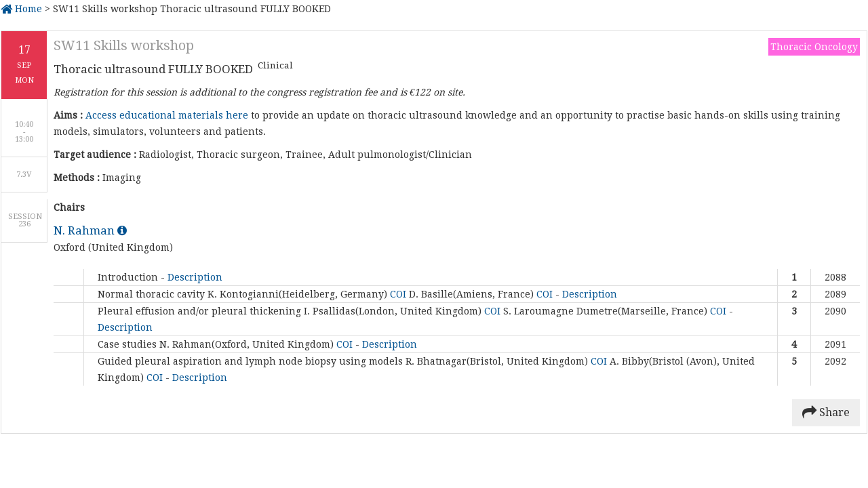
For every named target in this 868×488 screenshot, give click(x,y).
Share (826, 412)
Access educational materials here (167, 115)
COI (399, 294)
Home (21, 9)
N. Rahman (90, 230)
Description (195, 277)
